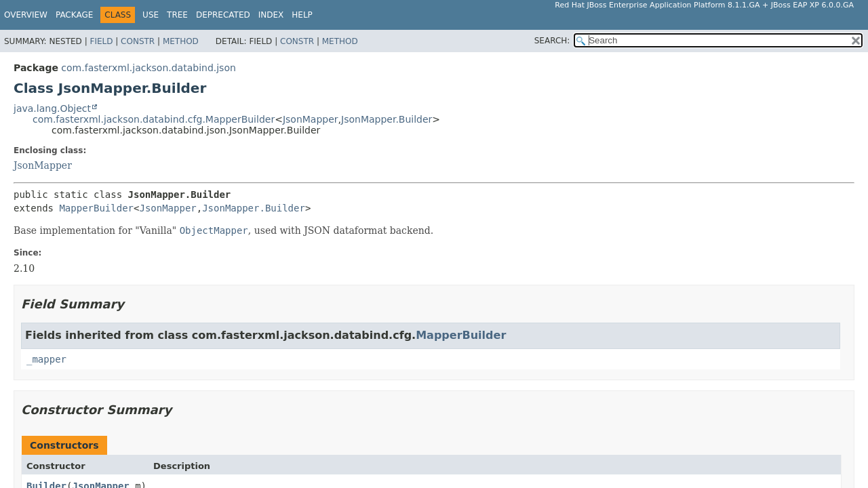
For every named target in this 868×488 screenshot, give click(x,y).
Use (151, 15)
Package (74, 15)
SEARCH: (552, 41)
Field (101, 41)
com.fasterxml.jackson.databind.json (149, 68)
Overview (26, 15)
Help (302, 15)
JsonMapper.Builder (387, 119)
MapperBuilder (96, 208)
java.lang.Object (52, 108)
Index (271, 15)
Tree (177, 15)
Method (181, 41)
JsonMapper (311, 119)
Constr (138, 41)
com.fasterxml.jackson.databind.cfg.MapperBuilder (154, 119)
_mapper (46, 359)
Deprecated (223, 15)
